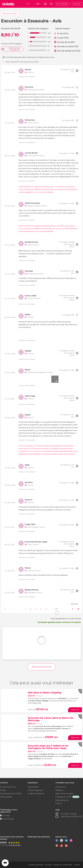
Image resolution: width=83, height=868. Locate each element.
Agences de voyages (64, 794)
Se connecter (62, 4)
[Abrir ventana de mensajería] (5, 863)
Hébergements (62, 800)
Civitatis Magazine (35, 790)
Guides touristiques (36, 794)
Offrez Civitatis (6, 797)
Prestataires (60, 787)
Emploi (58, 803)
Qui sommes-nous (8, 787)
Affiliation (59, 790)
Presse (3, 790)
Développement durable (11, 794)
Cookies (77, 865)
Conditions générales (36, 865)
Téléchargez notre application (9, 811)
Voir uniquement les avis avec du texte (22, 62)
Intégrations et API (63, 797)
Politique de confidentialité (63, 865)
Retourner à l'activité (9, 14)
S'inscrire (76, 4)
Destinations (33, 787)
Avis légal (48, 865)
